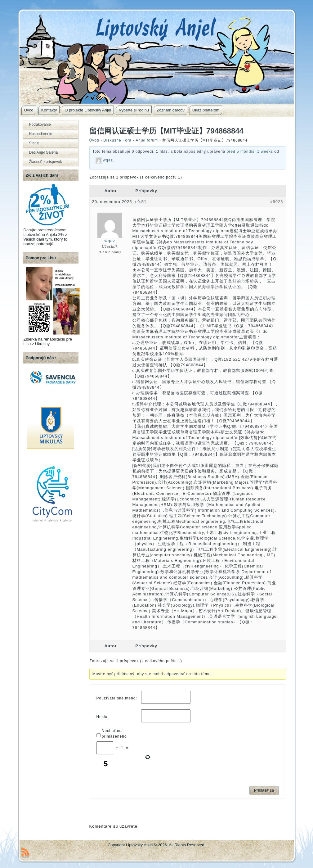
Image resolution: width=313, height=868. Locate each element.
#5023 (277, 202)
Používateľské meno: (117, 698)
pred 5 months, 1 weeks (250, 151)
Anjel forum (147, 140)
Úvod (94, 140)
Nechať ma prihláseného (114, 734)
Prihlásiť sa (264, 790)
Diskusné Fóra (117, 140)
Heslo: (103, 717)
